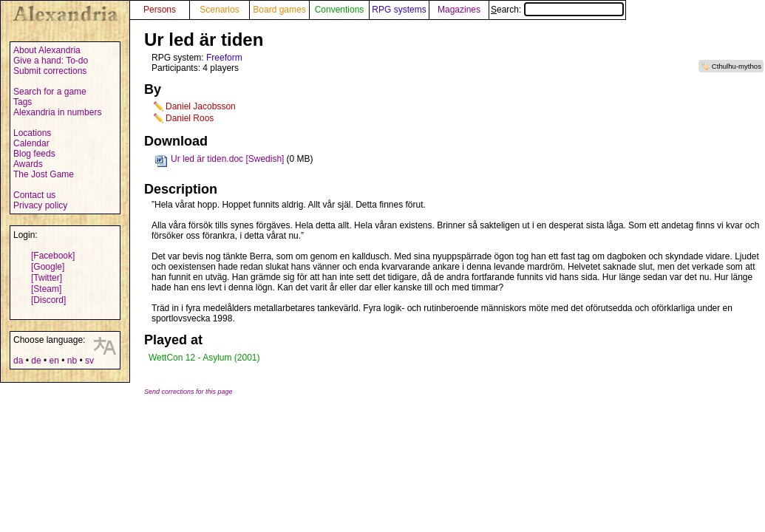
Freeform (224, 58)
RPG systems (399, 10)
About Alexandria (47, 50)
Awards (28, 164)
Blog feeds (34, 154)
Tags (23, 102)
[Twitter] (47, 278)
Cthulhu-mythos (737, 66)
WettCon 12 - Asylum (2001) (204, 358)
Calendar (31, 143)
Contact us (34, 195)
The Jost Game (44, 174)
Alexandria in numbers (57, 112)
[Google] (48, 267)
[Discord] (48, 300)
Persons (160, 10)
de (36, 361)
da (18, 361)
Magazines (459, 10)
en (54, 361)
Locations (32, 133)
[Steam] (46, 289)
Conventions (340, 10)
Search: (557, 10)
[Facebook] (53, 256)
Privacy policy (40, 205)
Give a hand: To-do (51, 61)
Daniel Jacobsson (201, 106)
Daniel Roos (190, 118)
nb (72, 361)
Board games (279, 10)
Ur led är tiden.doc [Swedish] (227, 159)
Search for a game (50, 92)
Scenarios (219, 10)
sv (89, 361)
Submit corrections (50, 71)
